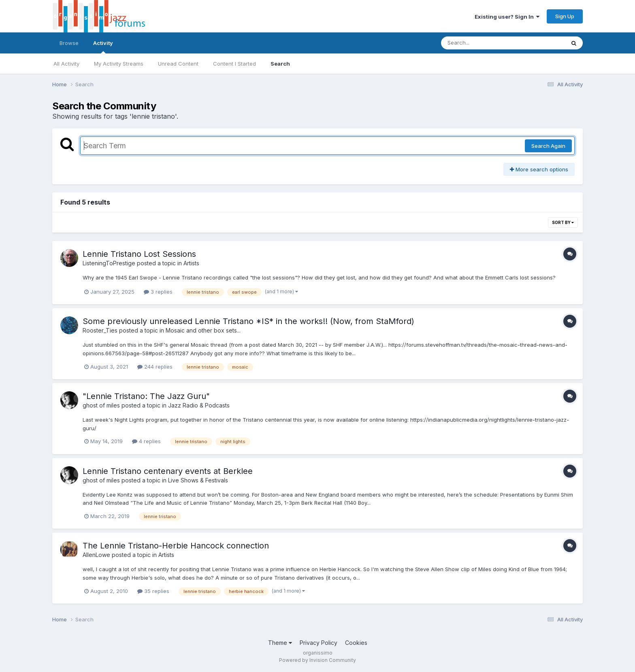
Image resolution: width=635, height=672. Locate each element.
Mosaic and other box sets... (203, 330)
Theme (280, 643)
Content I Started (234, 64)
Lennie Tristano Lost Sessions (139, 254)
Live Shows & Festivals (198, 480)
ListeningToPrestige (109, 263)
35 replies (153, 591)
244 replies (155, 367)
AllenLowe (96, 555)
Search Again (548, 146)
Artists (191, 263)
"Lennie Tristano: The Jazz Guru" (146, 396)
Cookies (356, 643)
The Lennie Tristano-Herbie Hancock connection (176, 546)
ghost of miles (101, 405)
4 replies (146, 441)
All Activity (66, 64)
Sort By (563, 222)
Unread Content (178, 64)
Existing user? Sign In (507, 17)
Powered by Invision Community (317, 660)
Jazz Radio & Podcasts (199, 405)
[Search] (481, 43)
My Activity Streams (119, 64)
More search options (539, 169)
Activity (103, 47)
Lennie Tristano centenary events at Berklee (168, 471)
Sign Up (565, 16)
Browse (69, 43)
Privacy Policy (319, 643)
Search (280, 64)
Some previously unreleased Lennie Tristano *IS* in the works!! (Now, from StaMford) (248, 321)
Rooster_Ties (100, 330)
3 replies (158, 292)
